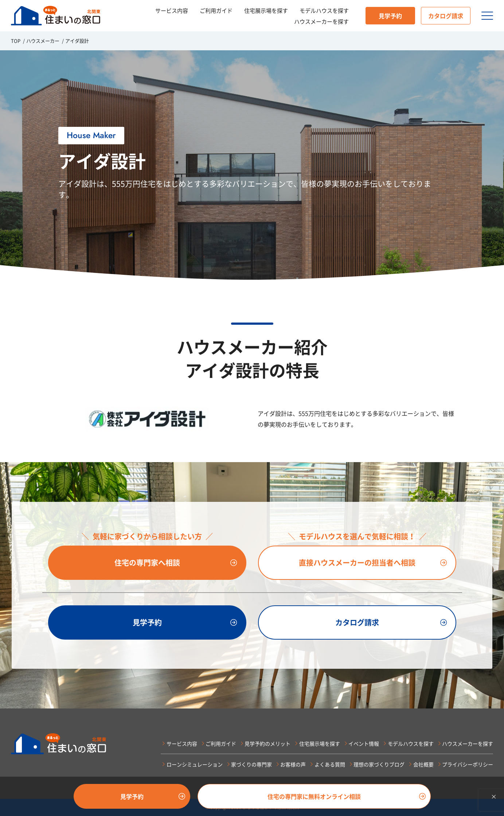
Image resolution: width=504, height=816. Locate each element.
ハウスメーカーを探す (321, 22)
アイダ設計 (77, 41)
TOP (16, 41)
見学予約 (390, 16)
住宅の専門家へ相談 (147, 563)
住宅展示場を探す (266, 11)
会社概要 (423, 764)
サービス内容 (172, 11)
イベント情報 (364, 743)
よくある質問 (330, 764)
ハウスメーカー (43, 41)
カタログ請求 (446, 16)
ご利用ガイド (216, 11)
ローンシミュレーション (195, 764)
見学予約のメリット (267, 743)
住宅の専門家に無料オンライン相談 (314, 796)
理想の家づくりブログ (379, 764)
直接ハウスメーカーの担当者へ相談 (357, 563)
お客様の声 (293, 764)
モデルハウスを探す (324, 11)
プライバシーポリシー (468, 764)
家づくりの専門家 (251, 764)
